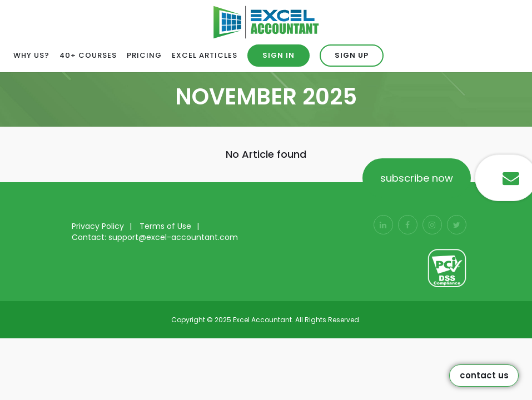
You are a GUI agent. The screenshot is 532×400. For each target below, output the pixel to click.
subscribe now (417, 178)
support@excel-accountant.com (173, 237)
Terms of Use (165, 226)
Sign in (279, 55)
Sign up (352, 55)
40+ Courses (88, 55)
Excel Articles (205, 55)
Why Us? (31, 55)
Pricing (144, 55)
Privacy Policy (98, 226)
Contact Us (484, 375)
